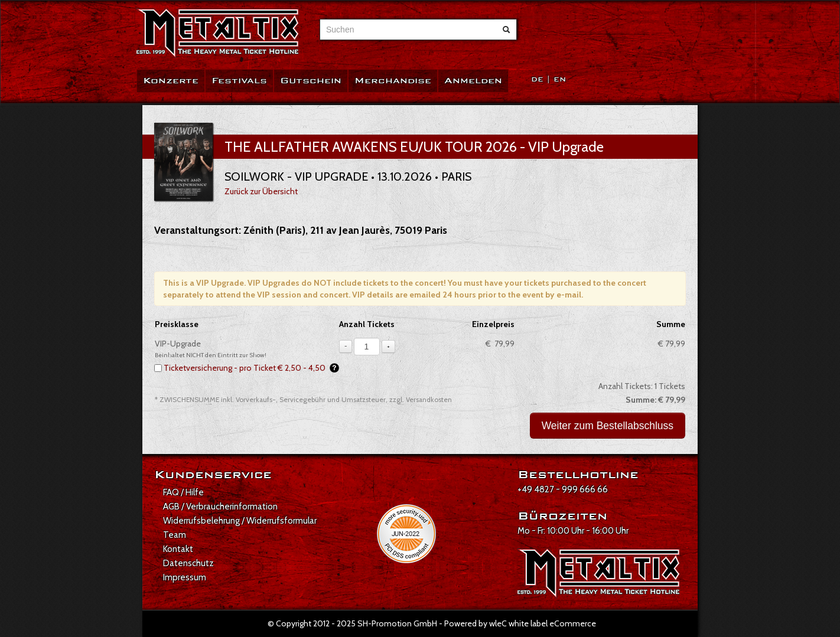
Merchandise (393, 81)
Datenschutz (188, 563)
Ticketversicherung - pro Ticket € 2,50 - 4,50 (251, 368)
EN (560, 79)
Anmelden (473, 81)
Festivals (239, 81)
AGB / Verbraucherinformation (220, 507)
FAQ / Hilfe (183, 492)
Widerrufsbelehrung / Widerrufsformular (240, 521)
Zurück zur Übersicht (261, 191)
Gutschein (311, 81)
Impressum (185, 577)
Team (175, 535)
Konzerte (171, 81)
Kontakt (178, 549)
